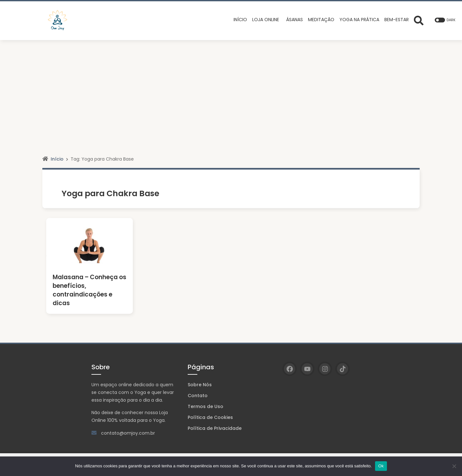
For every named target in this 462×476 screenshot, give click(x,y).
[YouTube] (307, 369)
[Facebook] (290, 369)
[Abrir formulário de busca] (419, 20)
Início (57, 159)
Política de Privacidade (215, 428)
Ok (381, 466)
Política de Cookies (210, 417)
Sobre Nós (200, 385)
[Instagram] (325, 369)
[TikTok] (342, 369)
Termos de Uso (205, 406)
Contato (198, 396)
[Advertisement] (231, 88)
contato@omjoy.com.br (128, 433)
